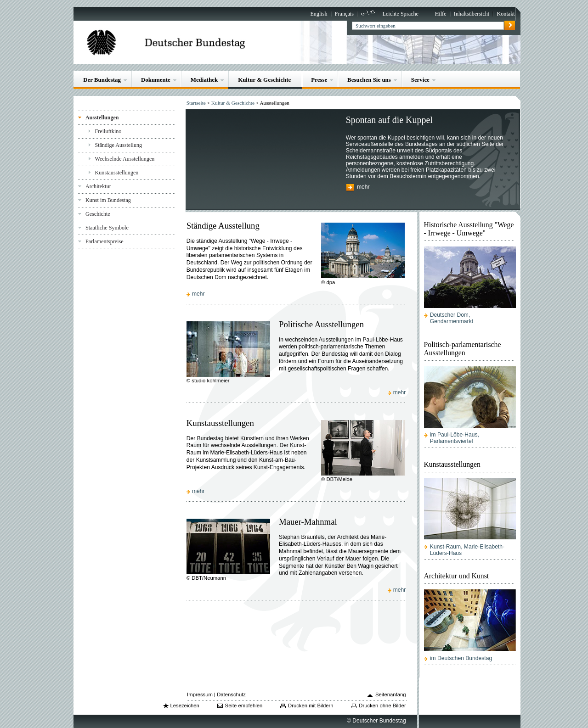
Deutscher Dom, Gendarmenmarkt (452, 318)
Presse (319, 80)
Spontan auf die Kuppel (389, 120)
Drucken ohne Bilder (382, 706)
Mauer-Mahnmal (308, 522)
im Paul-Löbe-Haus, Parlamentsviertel (455, 438)
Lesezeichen (184, 706)
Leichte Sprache (401, 14)
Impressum (200, 694)
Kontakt (506, 14)
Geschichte (98, 214)
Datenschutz (231, 694)
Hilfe (441, 14)
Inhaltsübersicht (472, 14)
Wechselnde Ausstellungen (125, 159)
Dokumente (156, 80)
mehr (363, 187)
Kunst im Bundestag (108, 200)
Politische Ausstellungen (321, 324)
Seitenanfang (391, 694)
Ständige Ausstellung (119, 145)
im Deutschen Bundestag (461, 658)
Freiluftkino (108, 131)
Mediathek (204, 80)
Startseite (196, 103)
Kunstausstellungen (117, 173)
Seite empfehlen (244, 706)
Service (420, 80)
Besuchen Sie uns (369, 80)
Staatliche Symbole (107, 228)
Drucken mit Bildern (311, 706)
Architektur (98, 186)
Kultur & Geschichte (264, 80)
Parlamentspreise (105, 241)
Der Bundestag (102, 80)
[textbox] (428, 26)
